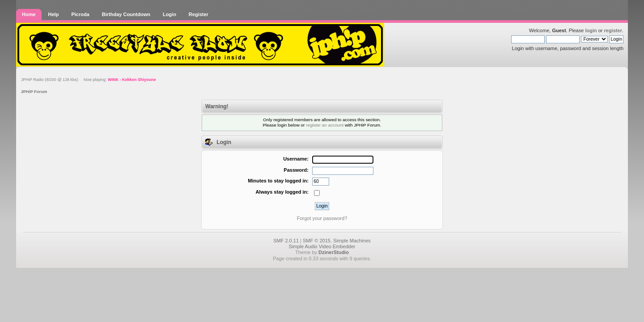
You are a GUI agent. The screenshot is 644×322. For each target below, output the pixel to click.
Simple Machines (352, 241)
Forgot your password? (322, 218)
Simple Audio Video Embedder (322, 246)
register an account (325, 125)
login (591, 30)
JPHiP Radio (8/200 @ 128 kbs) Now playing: (89, 80)
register (613, 30)
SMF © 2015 (317, 241)
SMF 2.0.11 (286, 241)
